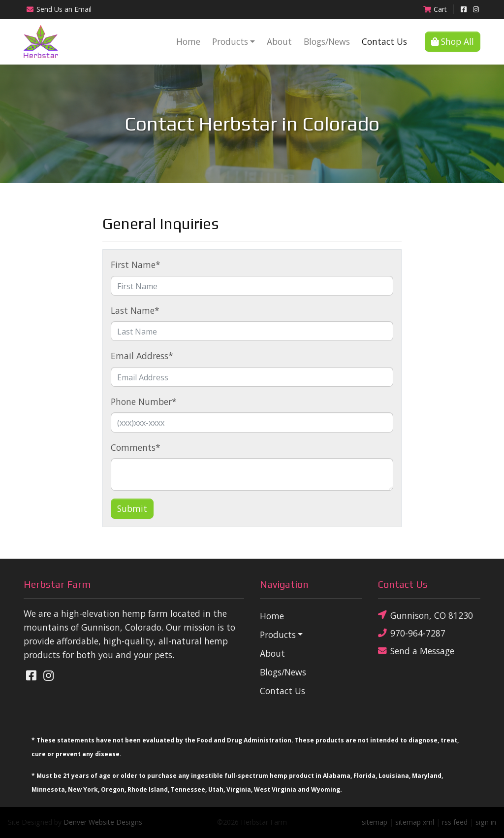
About (279, 41)
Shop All (453, 41)
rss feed (455, 822)
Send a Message (416, 651)
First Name (136, 265)
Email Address (142, 356)
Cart (435, 9)
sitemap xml (415, 822)
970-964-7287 (412, 633)
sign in (486, 822)
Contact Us (384, 41)
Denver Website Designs (103, 822)
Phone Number (144, 402)
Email (59, 9)
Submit (132, 508)
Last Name (135, 310)
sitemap (375, 822)
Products (230, 41)
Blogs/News (327, 41)
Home (188, 41)
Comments (136, 447)
